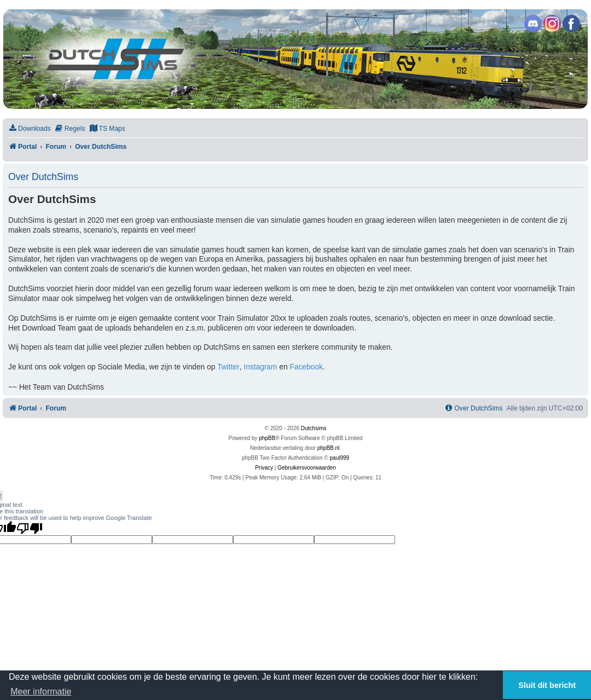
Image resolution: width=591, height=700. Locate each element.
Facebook (306, 367)
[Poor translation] (30, 528)
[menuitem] (30, 129)
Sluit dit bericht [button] (547, 685)
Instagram (260, 367)
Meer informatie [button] (41, 692)
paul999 (340, 458)
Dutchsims (314, 428)
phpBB (267, 438)
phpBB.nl (329, 448)
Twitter (228, 367)
